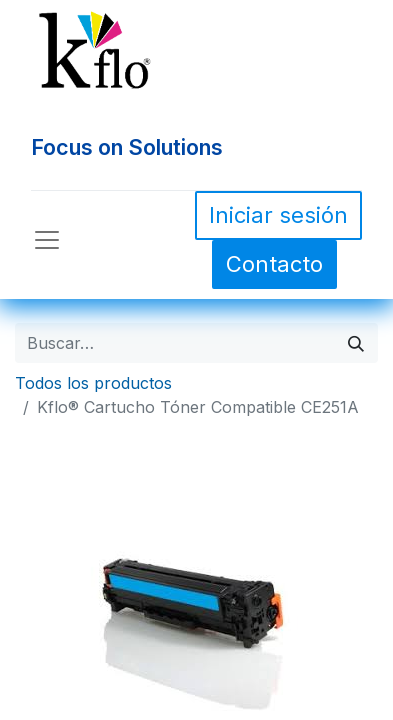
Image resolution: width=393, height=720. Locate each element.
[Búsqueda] (356, 343)
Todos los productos (93, 383)
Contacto (274, 264)
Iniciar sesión (278, 215)
